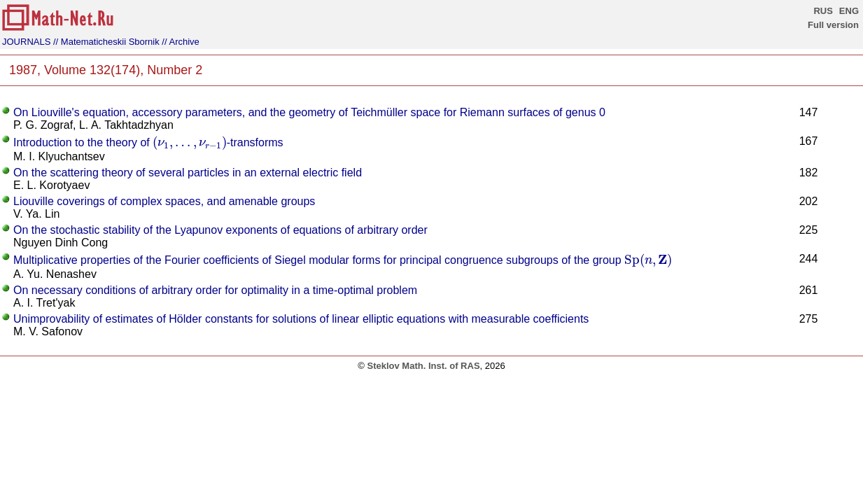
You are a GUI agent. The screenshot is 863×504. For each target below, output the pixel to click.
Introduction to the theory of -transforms (148, 142)
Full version (833, 25)
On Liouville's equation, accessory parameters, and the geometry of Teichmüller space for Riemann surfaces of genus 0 (309, 112)
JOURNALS (26, 42)
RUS (823, 11)
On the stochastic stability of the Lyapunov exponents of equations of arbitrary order (220, 230)
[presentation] (189, 143)
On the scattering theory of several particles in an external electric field (188, 173)
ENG (849, 11)
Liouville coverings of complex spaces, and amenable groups (164, 201)
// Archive (180, 42)
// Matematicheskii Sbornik (106, 42)
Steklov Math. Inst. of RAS (423, 366)
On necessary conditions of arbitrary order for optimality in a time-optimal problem (215, 290)
